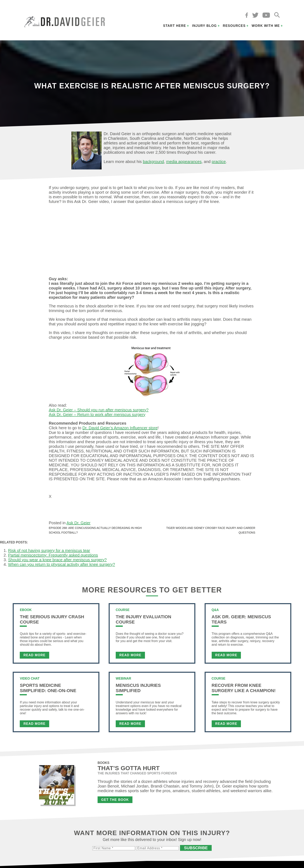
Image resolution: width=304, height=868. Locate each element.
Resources (234, 26)
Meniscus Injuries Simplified (138, 690)
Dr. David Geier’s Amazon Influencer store (120, 428)
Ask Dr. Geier (79, 525)
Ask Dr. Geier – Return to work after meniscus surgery (97, 415)
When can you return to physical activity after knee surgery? (61, 566)
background (154, 162)
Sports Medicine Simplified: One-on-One (48, 690)
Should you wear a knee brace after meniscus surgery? (57, 562)
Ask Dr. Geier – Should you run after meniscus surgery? (99, 410)
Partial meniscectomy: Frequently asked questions (53, 557)
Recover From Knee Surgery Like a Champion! (244, 690)
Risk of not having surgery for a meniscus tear (49, 552)
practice (219, 162)
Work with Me (266, 26)
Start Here (175, 26)
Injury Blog (205, 26)
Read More (34, 657)
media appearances (184, 162)
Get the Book (115, 802)
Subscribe (196, 850)
